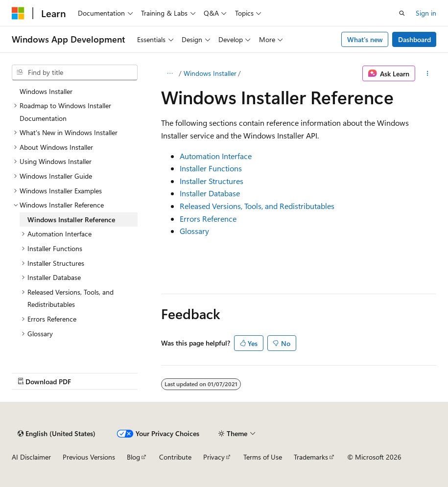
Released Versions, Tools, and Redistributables (257, 206)
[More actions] (428, 73)
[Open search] (402, 13)
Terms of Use (263, 457)
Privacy (214, 457)
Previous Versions (89, 457)
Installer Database (210, 193)
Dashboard (414, 39)
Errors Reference (208, 219)
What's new (365, 39)
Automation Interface (216, 156)
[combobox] (75, 72)
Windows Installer (210, 73)
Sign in (426, 13)
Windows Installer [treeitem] (46, 91)
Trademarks (311, 457)
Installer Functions (211, 168)
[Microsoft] (18, 13)
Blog (133, 457)
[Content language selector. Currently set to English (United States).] (57, 434)
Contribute (175, 457)
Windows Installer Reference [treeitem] (71, 220)
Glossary (194, 231)
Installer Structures (212, 181)
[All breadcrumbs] (170, 73)
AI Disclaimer (31, 457)
